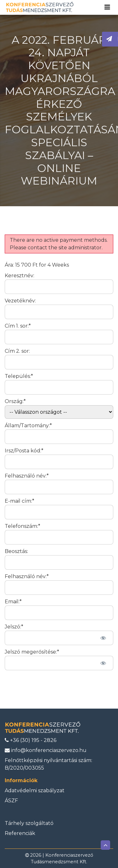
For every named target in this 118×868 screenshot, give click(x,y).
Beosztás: (16, 551)
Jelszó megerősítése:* (32, 652)
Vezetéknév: (20, 301)
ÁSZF (11, 801)
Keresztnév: (20, 276)
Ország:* (15, 401)
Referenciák (20, 833)
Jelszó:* (14, 627)
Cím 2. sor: (17, 351)
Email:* (13, 602)
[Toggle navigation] (107, 7)
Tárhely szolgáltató (29, 823)
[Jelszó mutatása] (103, 638)
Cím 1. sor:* (18, 326)
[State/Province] (59, 437)
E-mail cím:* (20, 501)
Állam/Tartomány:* (28, 426)
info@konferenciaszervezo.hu (46, 750)
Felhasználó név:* (27, 476)
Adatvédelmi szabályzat (35, 791)
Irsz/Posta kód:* (24, 451)
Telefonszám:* (22, 526)
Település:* (19, 376)
